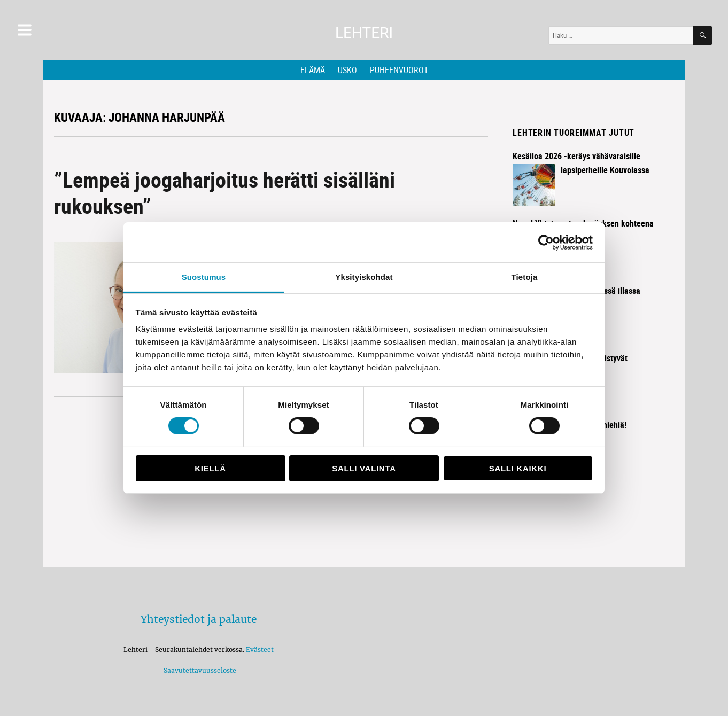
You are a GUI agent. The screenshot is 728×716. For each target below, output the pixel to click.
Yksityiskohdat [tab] (364, 277)
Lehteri (364, 33)
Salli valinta (364, 468)
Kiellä (210, 468)
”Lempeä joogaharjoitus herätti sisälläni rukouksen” (224, 193)
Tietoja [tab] (525, 277)
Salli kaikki (518, 468)
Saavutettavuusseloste (198, 670)
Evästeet (260, 649)
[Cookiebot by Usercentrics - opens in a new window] (546, 242)
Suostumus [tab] (204, 277)
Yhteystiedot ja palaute (199, 619)
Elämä (313, 70)
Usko (347, 70)
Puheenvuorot (399, 70)
